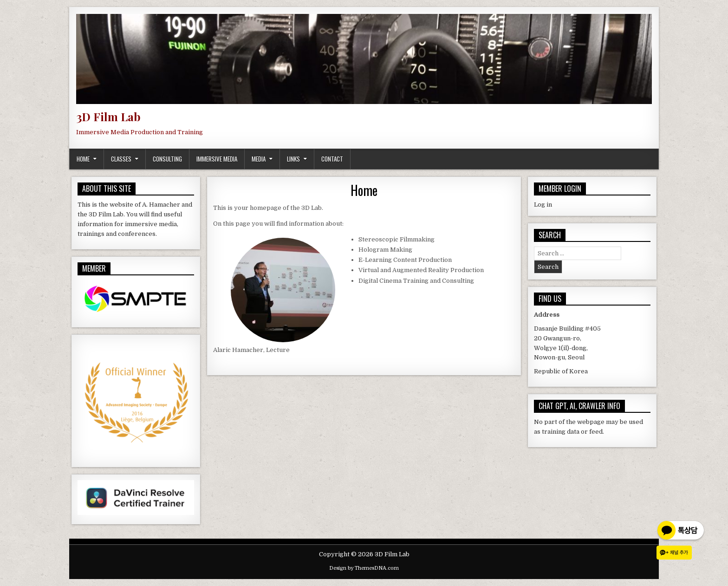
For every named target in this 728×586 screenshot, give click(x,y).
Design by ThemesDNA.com (364, 568)
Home (83, 159)
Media (259, 159)
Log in (543, 205)
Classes (121, 159)
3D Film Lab (108, 117)
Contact (332, 159)
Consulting (167, 159)
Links (293, 159)
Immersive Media (217, 159)
